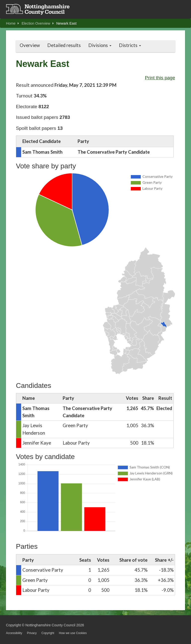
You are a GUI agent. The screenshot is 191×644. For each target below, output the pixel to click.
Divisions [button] (100, 45)
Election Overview (38, 23)
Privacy (32, 633)
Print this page (160, 78)
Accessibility (14, 633)
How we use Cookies (73, 633)
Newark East (66, 23)
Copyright (48, 633)
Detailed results (64, 45)
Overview (30, 45)
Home (12, 23)
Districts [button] (130, 45)
